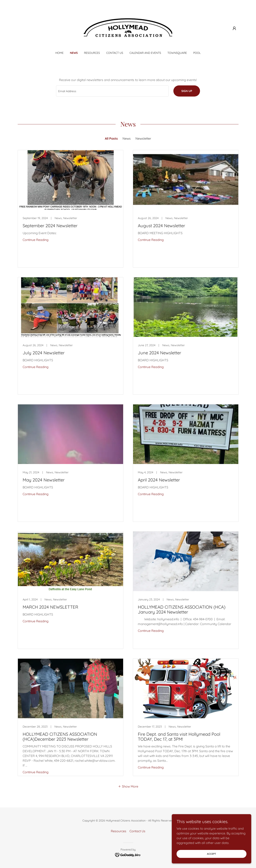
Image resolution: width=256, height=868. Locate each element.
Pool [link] (197, 53)
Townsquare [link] (177, 53)
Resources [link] (92, 53)
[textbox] (112, 91)
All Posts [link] (111, 138)
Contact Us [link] (115, 53)
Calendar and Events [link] (145, 53)
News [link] (74, 53)
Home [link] (59, 53)
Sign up (187, 91)
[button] (234, 28)
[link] (128, 28)
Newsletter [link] (143, 138)
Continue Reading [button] (36, 240)
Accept (212, 854)
